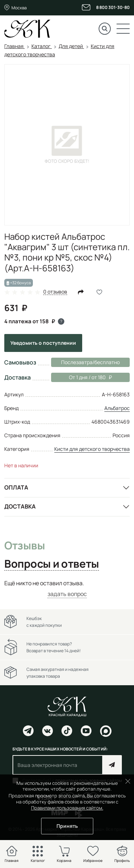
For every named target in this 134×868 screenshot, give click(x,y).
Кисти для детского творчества (92, 449)
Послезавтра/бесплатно (90, 362)
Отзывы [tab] (24, 546)
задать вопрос (67, 594)
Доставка (20, 506)
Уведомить (43, 343)
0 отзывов (55, 292)
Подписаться (112, 765)
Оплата (16, 487)
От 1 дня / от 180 (81, 377)
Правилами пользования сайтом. (67, 808)
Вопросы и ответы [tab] (52, 564)
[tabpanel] (67, 589)
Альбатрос (117, 408)
